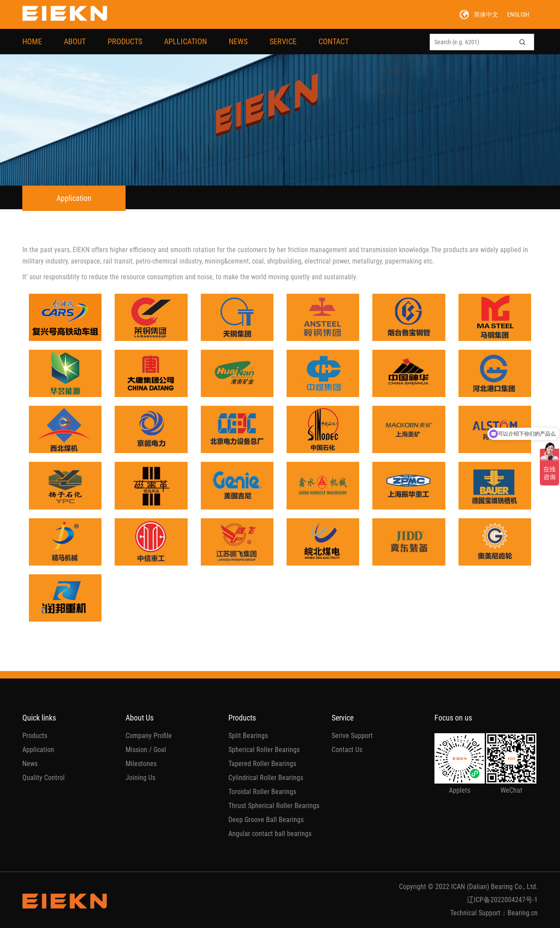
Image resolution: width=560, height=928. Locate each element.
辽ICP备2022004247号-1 (502, 900)
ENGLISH (518, 14)
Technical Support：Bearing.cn (494, 913)
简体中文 (486, 14)
